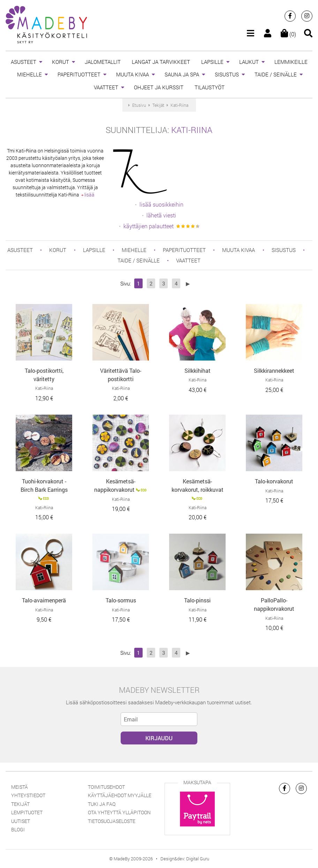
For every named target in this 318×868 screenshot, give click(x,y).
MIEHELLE (29, 74)
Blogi (18, 829)
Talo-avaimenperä (44, 600)
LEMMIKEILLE (291, 62)
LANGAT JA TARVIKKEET (161, 62)
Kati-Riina (192, 130)
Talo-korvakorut (274, 481)
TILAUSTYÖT (210, 87)
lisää (88, 195)
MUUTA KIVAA (132, 74)
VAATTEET (106, 87)
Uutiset (21, 821)
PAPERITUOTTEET (79, 74)
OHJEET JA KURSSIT (159, 87)
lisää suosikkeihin (161, 204)
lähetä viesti (161, 215)
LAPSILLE (212, 62)
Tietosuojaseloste (112, 821)
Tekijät (20, 804)
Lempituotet (27, 812)
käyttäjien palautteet (149, 226)
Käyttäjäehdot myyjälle (120, 795)
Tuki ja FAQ (102, 804)
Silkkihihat (198, 370)
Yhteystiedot (28, 795)
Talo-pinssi (197, 600)
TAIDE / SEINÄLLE (276, 74)
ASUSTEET (24, 62)
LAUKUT (249, 62)
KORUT (60, 62)
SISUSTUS (227, 74)
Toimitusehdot (106, 787)
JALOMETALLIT (103, 62)
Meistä (20, 787)
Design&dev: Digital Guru (185, 859)
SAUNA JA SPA (182, 74)
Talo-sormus (121, 600)
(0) (288, 34)
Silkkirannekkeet (274, 370)
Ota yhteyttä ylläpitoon (119, 812)
